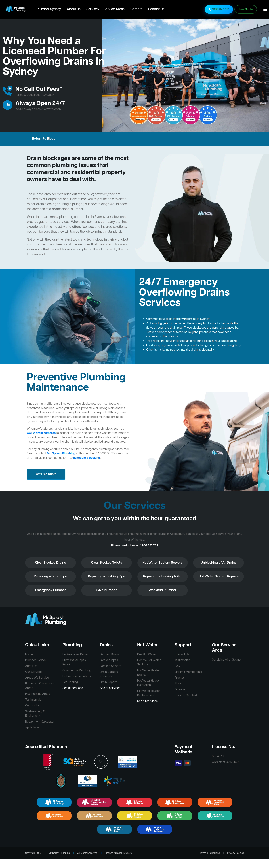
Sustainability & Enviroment (35, 714)
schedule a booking (87, 458)
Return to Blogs (40, 139)
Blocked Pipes (109, 660)
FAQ (177, 666)
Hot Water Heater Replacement (148, 693)
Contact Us (156, 9)
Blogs (178, 684)
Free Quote (246, 9)
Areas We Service (37, 678)
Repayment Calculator (40, 722)
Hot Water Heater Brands (148, 673)
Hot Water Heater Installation (148, 683)
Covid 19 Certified (186, 695)
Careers (136, 9)
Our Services (34, 672)
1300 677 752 (219, 9)
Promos (180, 678)
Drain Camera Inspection (109, 674)
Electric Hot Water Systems (149, 663)
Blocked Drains (110, 655)
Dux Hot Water (147, 655)
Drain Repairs (109, 682)
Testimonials (33, 700)
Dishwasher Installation (77, 676)
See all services (73, 688)
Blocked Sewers (110, 666)
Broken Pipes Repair (76, 655)
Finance (180, 690)
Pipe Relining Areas (38, 694)
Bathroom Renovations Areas (40, 686)
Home (29, 655)
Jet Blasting (70, 682)
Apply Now (32, 728)
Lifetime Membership (188, 672)
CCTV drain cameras (41, 433)
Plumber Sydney (49, 9)
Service (92, 9)
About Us (74, 9)
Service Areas (114, 9)
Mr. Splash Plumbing (61, 454)
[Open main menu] (265, 9)
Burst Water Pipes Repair (74, 663)
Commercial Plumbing (77, 671)
